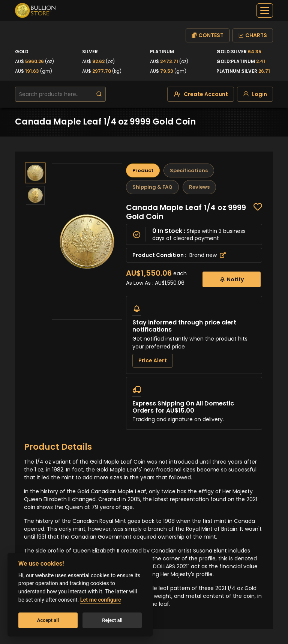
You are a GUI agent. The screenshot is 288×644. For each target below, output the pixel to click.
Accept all (48, 620)
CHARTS (253, 35)
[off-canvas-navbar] (265, 11)
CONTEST (208, 35)
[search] (99, 94)
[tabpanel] (194, 316)
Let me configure (101, 600)
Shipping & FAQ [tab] (152, 187)
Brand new (208, 255)
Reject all (112, 620)
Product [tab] (143, 170)
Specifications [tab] (189, 170)
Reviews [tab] (199, 187)
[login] (255, 94)
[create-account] (201, 94)
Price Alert (153, 360)
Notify (232, 279)
